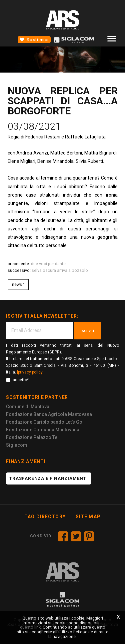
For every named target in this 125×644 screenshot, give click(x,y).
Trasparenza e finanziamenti (49, 478)
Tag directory (45, 517)
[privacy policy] (30, 372)
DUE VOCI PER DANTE (48, 264)
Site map (88, 517)
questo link (30, 627)
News (17, 284)
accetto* (17, 380)
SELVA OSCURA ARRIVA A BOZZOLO (60, 270)
